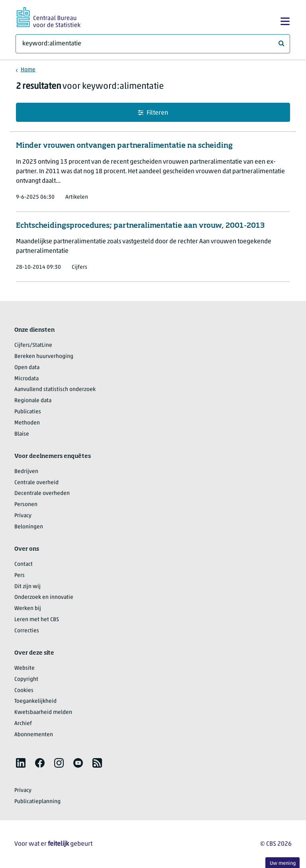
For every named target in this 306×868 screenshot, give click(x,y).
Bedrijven (26, 472)
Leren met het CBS (37, 620)
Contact (24, 564)
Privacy (23, 516)
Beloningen (29, 527)
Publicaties (28, 412)
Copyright (26, 679)
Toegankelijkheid (35, 701)
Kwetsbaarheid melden (43, 713)
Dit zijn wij (27, 587)
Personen (26, 505)
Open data (27, 368)
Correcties (27, 631)
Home (28, 70)
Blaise (22, 434)
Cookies (24, 691)
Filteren (153, 113)
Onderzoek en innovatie (44, 597)
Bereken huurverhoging (44, 357)
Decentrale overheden (42, 494)
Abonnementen (34, 735)
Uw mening (283, 863)
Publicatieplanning (37, 802)
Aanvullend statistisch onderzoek (55, 390)
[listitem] (21, 763)
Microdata (26, 379)
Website (25, 668)
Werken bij (28, 609)
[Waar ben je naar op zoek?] (153, 44)
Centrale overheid (36, 483)
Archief (23, 724)
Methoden (27, 423)
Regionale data (33, 401)
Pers (20, 576)
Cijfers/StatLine (33, 345)
